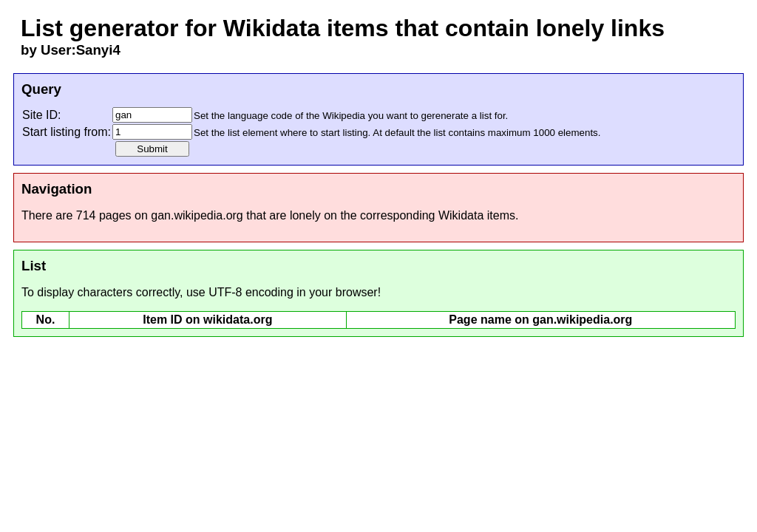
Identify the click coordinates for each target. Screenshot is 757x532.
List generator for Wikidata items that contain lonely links (343, 28)
